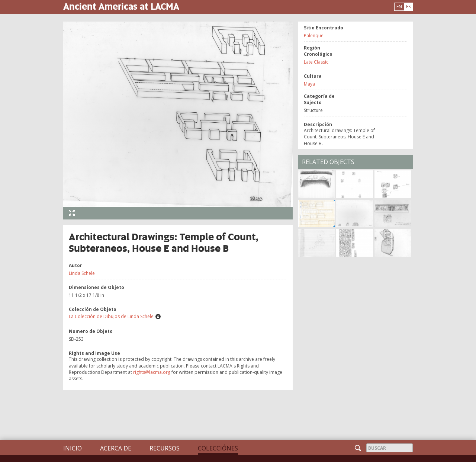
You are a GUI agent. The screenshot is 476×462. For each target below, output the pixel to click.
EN (399, 7)
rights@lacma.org (152, 372)
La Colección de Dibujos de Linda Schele (111, 316)
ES (408, 7)
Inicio (73, 448)
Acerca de (116, 448)
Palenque (314, 36)
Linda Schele (82, 273)
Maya (309, 84)
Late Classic (316, 62)
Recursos (165, 448)
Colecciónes (218, 448)
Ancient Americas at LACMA (121, 6)
